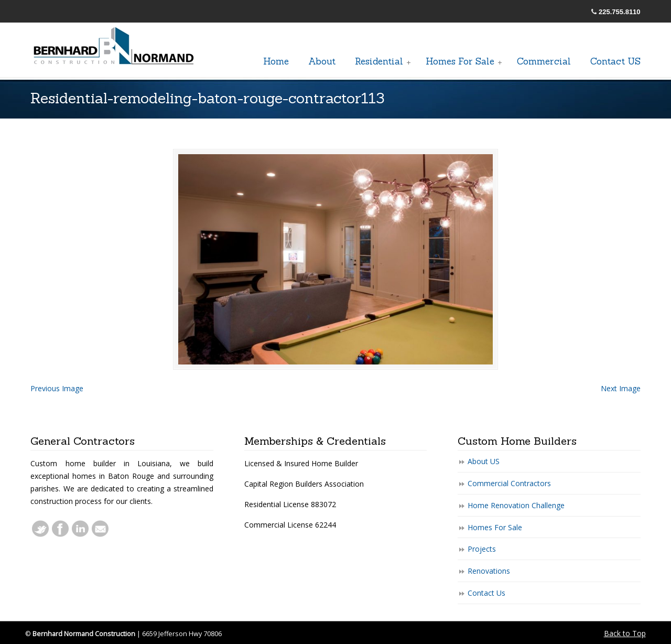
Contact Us (486, 593)
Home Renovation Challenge (516, 505)
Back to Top (625, 633)
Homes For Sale (495, 527)
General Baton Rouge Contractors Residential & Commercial (114, 47)
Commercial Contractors (509, 483)
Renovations (489, 571)
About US (484, 461)
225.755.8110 (620, 12)
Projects (482, 549)
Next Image (621, 388)
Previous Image (57, 388)
